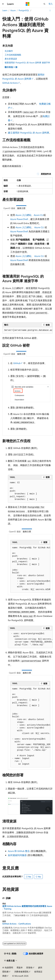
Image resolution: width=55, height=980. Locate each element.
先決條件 (9, 51)
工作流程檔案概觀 (13, 55)
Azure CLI (39, 215)
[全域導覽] (3, 4)
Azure (13, 10)
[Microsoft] (28, 4)
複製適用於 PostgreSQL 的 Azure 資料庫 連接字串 (27, 63)
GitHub (17, 363)
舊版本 (20, 967)
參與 (40, 967)
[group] (27, 330)
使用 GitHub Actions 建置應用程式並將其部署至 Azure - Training (27, 907)
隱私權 (5, 972)
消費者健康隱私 (21, 972)
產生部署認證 (11, 59)
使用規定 (38, 972)
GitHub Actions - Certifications (17, 924)
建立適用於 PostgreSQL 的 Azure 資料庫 (29, 133)
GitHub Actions (10, 83)
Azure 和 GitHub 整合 (19, 851)
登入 (51, 4)
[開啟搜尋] (44, 4)
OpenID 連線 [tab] (9, 208)
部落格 (29, 967)
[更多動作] (50, 11)
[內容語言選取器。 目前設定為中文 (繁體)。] (10, 954)
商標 (4, 976)
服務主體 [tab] (21, 208)
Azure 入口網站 (23, 215)
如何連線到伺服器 (17, 855)
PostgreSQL (24, 10)
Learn (5, 10)
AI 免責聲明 (8, 967)
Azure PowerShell (19, 219)
